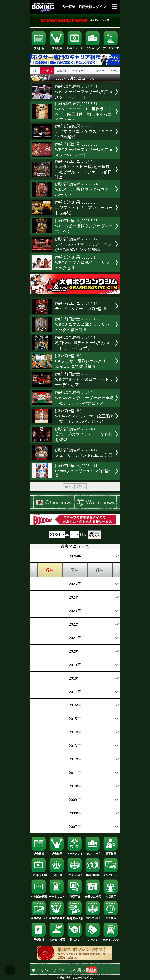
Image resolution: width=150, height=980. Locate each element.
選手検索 (111, 852)
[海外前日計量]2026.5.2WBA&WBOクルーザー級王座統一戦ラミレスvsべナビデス (84, 416)
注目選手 (111, 895)
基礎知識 (39, 938)
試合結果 (57, 47)
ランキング (93, 47)
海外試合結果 (57, 917)
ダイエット (31, 71)
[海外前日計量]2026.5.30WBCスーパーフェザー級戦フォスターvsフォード (84, 150)
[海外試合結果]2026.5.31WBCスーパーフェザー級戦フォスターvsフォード (84, 92)
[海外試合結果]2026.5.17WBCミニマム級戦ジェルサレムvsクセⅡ (82, 263)
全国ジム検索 (93, 895)
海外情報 (47, 71)
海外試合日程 (39, 917)
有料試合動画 (39, 895)
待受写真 (75, 895)
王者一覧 (57, 874)
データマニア (111, 47)
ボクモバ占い (111, 939)
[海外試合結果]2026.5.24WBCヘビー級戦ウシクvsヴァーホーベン (84, 189)
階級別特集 (93, 874)
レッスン (93, 939)
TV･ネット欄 (39, 874)
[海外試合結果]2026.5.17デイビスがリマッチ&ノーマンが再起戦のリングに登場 (84, 244)
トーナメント (75, 852)
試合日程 (39, 47)
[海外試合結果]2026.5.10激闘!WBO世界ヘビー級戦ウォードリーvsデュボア (83, 343)
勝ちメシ (75, 938)
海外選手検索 (75, 917)
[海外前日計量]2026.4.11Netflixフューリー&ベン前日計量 (83, 471)
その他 (114, 71)
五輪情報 (62, 71)
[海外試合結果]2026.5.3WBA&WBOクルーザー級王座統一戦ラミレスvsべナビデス (84, 398)
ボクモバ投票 (57, 938)
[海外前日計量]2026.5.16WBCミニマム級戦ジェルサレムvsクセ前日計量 (82, 324)
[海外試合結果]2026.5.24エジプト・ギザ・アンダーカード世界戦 (84, 208)
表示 (94, 534)
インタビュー (111, 874)
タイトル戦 (75, 874)
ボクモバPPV (98, 71)
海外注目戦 (93, 917)
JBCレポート (79, 71)
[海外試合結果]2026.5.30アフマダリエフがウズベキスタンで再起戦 (84, 131)
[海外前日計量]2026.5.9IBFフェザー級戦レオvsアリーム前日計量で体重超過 (82, 361)
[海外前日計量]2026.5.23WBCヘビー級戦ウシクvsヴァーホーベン (84, 226)
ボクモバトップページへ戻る (65, 970)
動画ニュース (75, 47)
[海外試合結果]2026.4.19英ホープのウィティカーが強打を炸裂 (84, 434)
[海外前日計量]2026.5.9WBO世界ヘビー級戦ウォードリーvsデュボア (84, 379)
